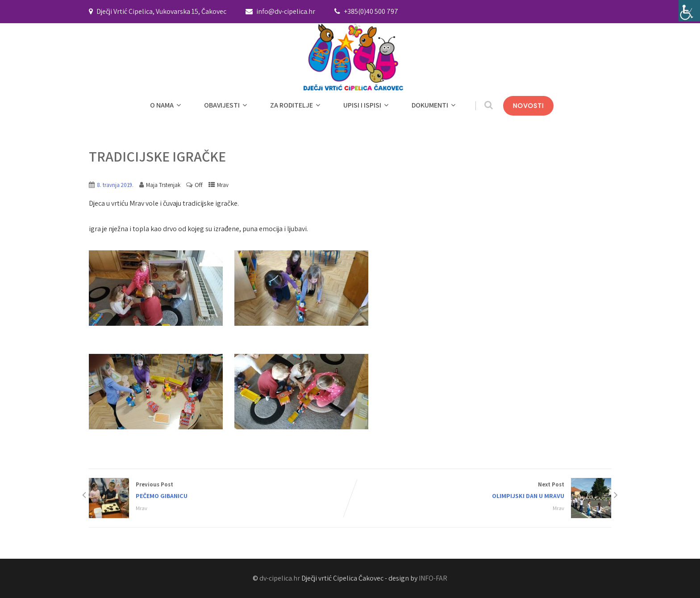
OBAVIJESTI (227, 105)
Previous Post (219, 491)
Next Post (481, 491)
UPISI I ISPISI (367, 105)
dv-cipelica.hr (280, 578)
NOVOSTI (528, 106)
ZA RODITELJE (296, 105)
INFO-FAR (433, 578)
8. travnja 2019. (115, 185)
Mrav (223, 185)
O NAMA (167, 105)
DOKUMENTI (435, 105)
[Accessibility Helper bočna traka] (689, 11)
